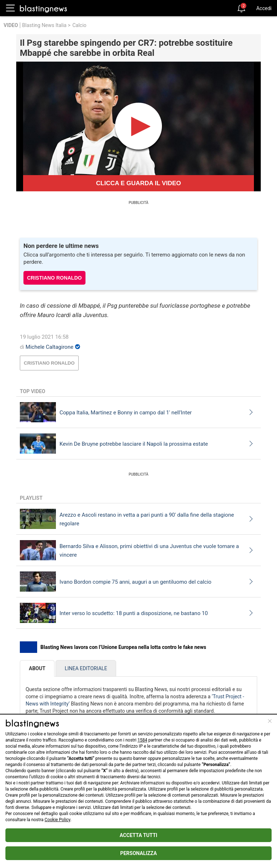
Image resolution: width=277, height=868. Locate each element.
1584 (142, 740)
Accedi (264, 8)
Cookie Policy (58, 820)
